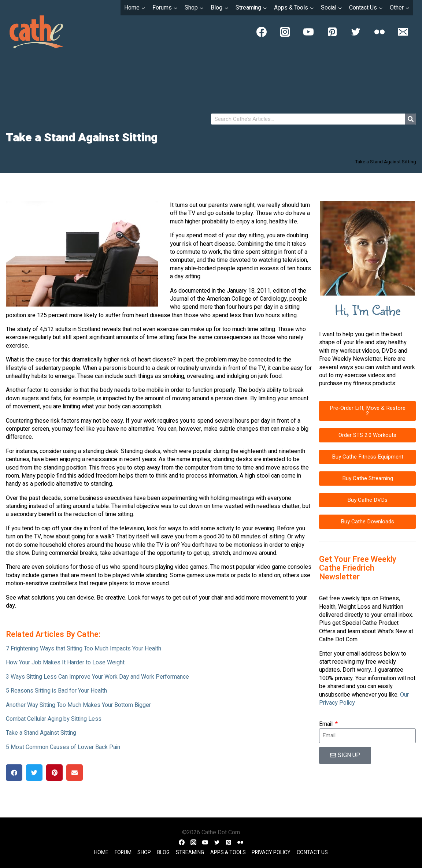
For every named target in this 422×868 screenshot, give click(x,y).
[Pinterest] (332, 32)
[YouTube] (308, 32)
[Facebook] (262, 32)
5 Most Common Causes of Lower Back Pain (63, 747)
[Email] (403, 32)
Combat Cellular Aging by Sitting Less (54, 719)
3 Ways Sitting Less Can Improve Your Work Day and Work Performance (97, 677)
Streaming (190, 852)
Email (327, 724)
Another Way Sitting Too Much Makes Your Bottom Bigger (78, 705)
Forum (123, 852)
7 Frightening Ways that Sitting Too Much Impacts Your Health (84, 649)
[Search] (411, 119)
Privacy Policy (271, 852)
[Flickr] (380, 32)
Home (101, 852)
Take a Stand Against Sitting (41, 733)
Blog (163, 852)
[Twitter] (356, 32)
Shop (144, 852)
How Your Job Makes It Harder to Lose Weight (65, 663)
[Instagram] (285, 32)
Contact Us (312, 852)
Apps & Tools (228, 852)
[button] (14, 773)
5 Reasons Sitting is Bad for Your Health (56, 691)
